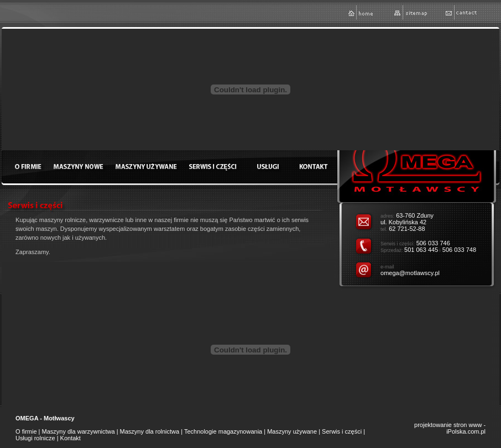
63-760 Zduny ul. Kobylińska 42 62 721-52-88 (407, 222)
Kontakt (71, 438)
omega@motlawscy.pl (410, 273)
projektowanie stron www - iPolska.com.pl (450, 428)
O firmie (26, 431)
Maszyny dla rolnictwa (150, 431)
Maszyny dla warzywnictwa (79, 431)
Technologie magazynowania (223, 431)
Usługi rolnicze (35, 438)
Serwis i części (342, 431)
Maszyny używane (292, 431)
